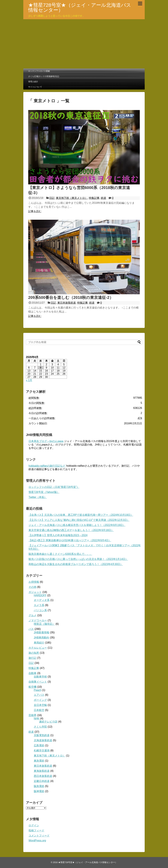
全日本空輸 (40, 705)
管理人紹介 (33, 82)
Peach (37, 690)
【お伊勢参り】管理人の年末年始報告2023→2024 (58, 535)
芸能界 (32, 715)
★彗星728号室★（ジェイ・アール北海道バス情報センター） (80, 7)
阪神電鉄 (39, 791)
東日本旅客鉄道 (67, 303)
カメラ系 (39, 605)
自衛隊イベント (38, 682)
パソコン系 (40, 610)
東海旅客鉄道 (42, 771)
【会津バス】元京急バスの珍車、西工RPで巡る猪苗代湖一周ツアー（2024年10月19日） (81, 515)
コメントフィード (39, 836)
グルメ (32, 615)
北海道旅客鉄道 (43, 740)
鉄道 (104, 198)
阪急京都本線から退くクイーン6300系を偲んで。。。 (60, 554)
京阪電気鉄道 (42, 735)
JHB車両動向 (42, 638)
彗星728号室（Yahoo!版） (44, 492)
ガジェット (35, 592)
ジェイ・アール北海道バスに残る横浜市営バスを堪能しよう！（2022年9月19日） (77, 525)
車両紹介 (39, 643)
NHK (37, 718)
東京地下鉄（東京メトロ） (72, 198)
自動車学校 (40, 677)
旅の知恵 (34, 653)
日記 (52, 198)
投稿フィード (36, 830)
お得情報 (34, 582)
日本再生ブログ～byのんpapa (46, 441)
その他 (32, 587)
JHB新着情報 (42, 632)
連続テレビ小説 (48, 722)
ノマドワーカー (38, 620)
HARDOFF (40, 595)
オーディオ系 (42, 600)
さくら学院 (40, 727)
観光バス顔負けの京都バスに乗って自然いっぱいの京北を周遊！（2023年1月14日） (78, 559)
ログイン (34, 825)
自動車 (32, 673)
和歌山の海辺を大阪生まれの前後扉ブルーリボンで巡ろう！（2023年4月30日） (76, 564)
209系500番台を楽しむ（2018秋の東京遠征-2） (71, 297)
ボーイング (40, 700)
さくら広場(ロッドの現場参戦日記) (44, 76)
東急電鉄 (39, 761)
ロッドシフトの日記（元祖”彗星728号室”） (54, 487)
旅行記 (32, 658)
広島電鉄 (39, 745)
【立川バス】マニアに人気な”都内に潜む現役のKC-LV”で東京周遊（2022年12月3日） (79, 520)
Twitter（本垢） (38, 497)
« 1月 (29, 380)
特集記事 (94, 198)
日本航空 (39, 710)
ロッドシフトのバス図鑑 (39, 71)
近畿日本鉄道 (42, 781)
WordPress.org (37, 840)
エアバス (39, 695)
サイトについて (35, 87)
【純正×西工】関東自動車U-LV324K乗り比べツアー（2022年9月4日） (70, 540)
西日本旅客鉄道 (43, 776)
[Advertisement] (84, 44)
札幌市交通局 (42, 751)
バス (31, 629)
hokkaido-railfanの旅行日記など (47, 466)
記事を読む (35, 211)
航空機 (32, 687)
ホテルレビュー (38, 648)
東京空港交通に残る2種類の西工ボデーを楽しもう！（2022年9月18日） (71, 530)
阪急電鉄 (39, 786)
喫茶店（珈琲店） (44, 624)
